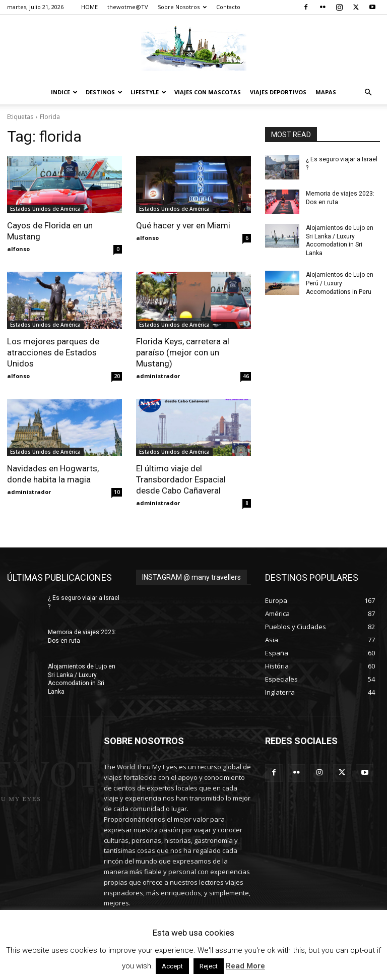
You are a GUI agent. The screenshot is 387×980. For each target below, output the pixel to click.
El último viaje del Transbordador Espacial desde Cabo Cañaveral (181, 479)
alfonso (18, 249)
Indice (64, 92)
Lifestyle (148, 92)
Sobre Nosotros (182, 7)
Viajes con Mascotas (208, 92)
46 (246, 376)
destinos (104, 92)
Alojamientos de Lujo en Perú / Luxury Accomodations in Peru (340, 283)
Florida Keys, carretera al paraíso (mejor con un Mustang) (183, 352)
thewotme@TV (128, 7)
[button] (368, 93)
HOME (89, 7)
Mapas (326, 92)
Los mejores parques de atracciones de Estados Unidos (53, 352)
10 (117, 492)
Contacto (228, 7)
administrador (158, 376)
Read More (245, 966)
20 (117, 376)
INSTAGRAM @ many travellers (191, 577)
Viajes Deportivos (278, 92)
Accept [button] (172, 966)
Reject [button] (209, 966)
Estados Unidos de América (45, 209)
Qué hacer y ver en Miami (183, 225)
